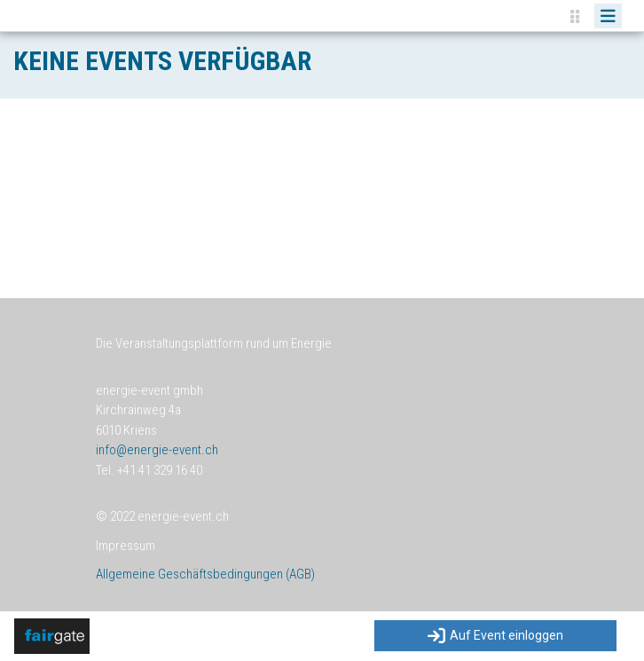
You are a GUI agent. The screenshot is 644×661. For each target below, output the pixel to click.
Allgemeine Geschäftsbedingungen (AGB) (205, 574)
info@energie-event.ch (157, 450)
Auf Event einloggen (495, 636)
